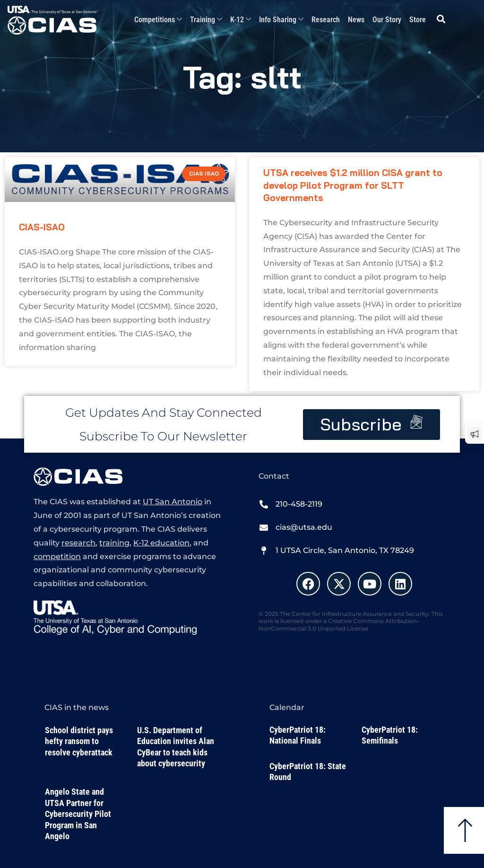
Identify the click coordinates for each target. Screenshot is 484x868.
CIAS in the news (77, 707)
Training (206, 20)
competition (57, 557)
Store (418, 20)
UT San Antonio (173, 502)
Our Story (387, 20)
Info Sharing (281, 20)
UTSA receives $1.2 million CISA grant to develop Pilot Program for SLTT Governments (353, 185)
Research (326, 20)
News (356, 20)
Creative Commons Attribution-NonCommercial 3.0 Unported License (339, 625)
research (78, 543)
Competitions (158, 20)
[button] (441, 19)
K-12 (241, 20)
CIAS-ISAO (42, 227)
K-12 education (161, 543)
